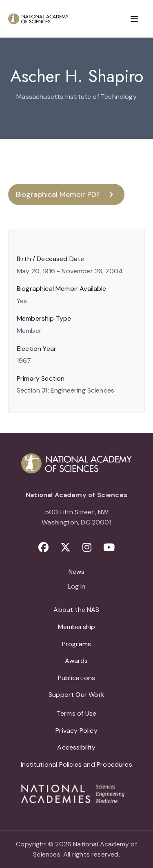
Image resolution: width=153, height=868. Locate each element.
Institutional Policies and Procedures (76, 764)
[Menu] (134, 19)
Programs (76, 644)
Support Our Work (76, 695)
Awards (76, 661)
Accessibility (76, 747)
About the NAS (76, 610)
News (77, 572)
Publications (76, 678)
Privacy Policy (76, 731)
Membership (77, 627)
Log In (76, 587)
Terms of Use (76, 713)
